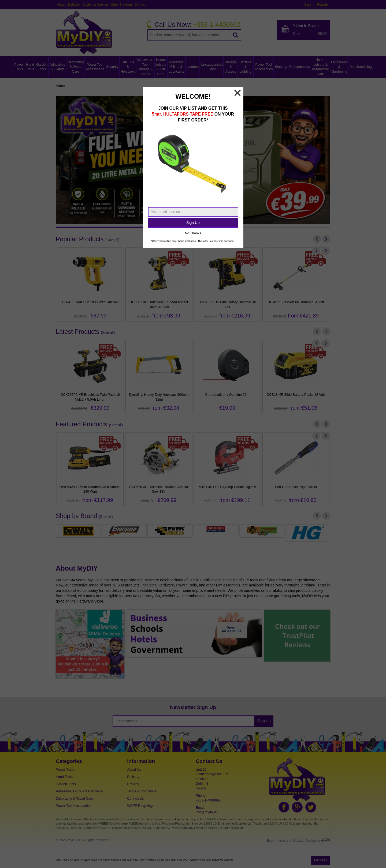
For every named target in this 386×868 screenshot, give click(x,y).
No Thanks (193, 233)
